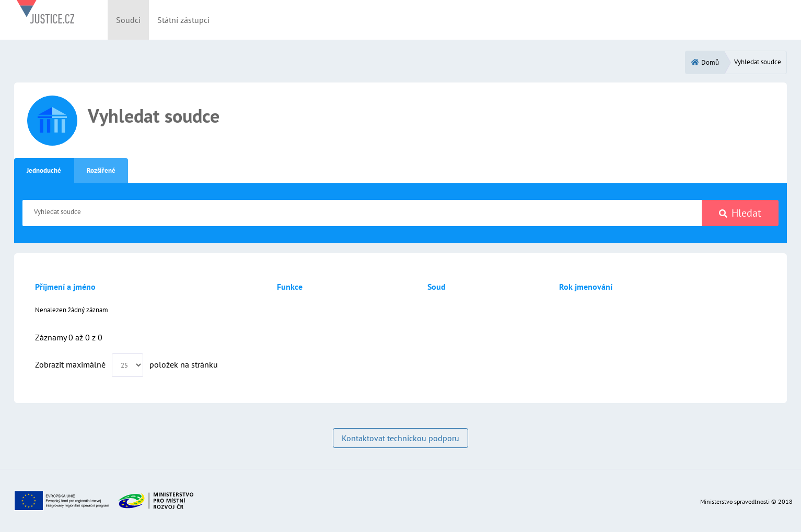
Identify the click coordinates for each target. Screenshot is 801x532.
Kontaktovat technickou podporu (400, 438)
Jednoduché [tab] (44, 170)
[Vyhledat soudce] (362, 213)
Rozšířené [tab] (101, 170)
